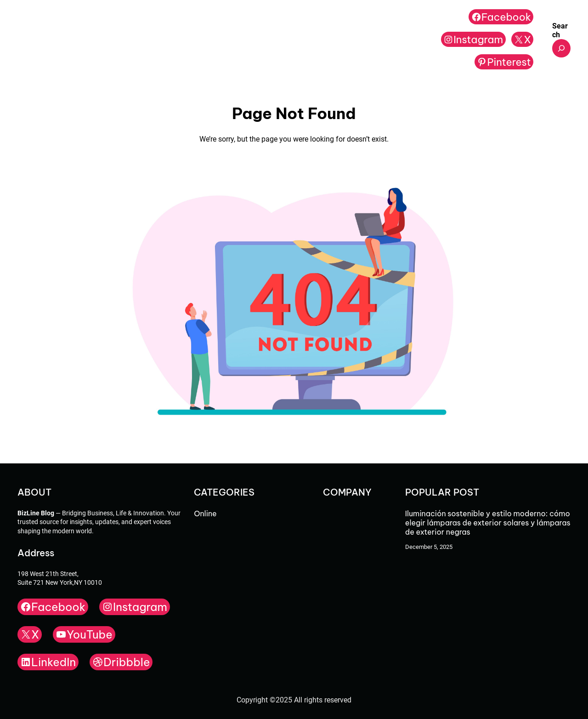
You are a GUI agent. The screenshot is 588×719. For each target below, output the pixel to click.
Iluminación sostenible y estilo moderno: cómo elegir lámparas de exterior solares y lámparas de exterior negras (488, 523)
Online (205, 514)
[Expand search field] (561, 48)
